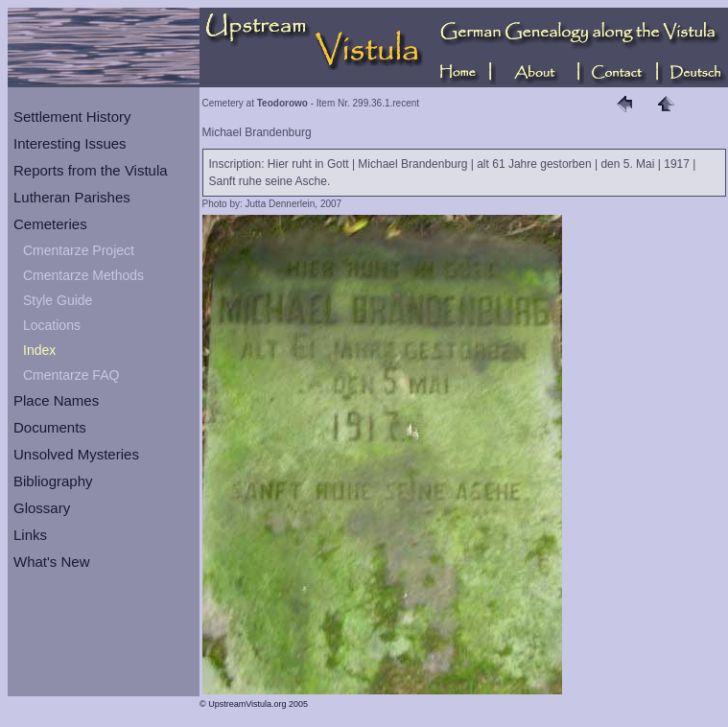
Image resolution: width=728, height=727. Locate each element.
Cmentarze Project (79, 250)
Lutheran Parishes (72, 197)
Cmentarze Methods (83, 275)
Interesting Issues (70, 143)
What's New (52, 562)
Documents (50, 427)
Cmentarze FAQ (71, 375)
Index (39, 350)
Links (30, 535)
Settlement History (72, 117)
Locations (52, 325)
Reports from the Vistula (91, 170)
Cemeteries (50, 224)
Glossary (42, 508)
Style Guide (58, 300)
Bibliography (53, 481)
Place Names (56, 400)
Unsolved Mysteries (76, 454)
